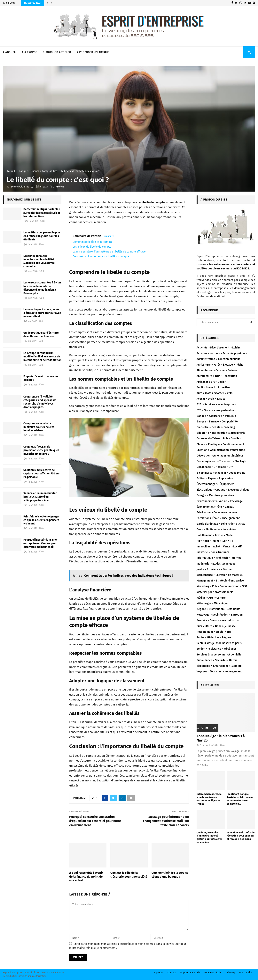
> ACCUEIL (10, 52)
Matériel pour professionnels (215, 592)
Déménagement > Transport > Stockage (221, 461)
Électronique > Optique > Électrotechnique (223, 490)
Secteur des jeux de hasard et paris (219, 643)
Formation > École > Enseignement (218, 518)
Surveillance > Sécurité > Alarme (217, 660)
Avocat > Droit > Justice (211, 399)
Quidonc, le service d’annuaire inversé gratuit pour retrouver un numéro (209, 837)
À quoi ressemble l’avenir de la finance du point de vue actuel (86, 877)
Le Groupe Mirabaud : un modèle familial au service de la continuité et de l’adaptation (42, 357)
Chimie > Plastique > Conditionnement (220, 444)
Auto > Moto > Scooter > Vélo (215, 393)
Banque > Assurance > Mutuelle (216, 416)
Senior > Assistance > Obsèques (217, 649)
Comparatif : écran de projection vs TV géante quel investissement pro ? (41, 450)
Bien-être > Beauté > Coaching (216, 427)
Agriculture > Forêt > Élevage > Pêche (220, 365)
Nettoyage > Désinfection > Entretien (220, 615)
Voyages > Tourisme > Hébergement (219, 672)
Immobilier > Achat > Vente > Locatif (219, 547)
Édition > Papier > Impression (215, 478)
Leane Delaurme (20, 187)
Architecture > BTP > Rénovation (217, 376)
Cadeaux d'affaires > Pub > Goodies (219, 439)
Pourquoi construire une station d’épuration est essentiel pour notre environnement (95, 821)
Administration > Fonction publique (219, 359)
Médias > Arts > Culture (211, 598)
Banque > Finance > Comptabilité (217, 422)
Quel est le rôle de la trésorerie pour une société (129, 875)
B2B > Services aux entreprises (216, 404)
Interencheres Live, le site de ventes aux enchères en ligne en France (209, 799)
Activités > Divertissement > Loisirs (219, 348)
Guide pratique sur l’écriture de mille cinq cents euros (41, 335)
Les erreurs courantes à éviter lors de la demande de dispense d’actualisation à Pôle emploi (42, 288)
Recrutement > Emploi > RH (214, 632)
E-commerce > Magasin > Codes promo (221, 473)
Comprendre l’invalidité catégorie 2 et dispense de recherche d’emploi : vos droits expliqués (40, 402)
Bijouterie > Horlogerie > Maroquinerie (221, 433)
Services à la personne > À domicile (219, 655)
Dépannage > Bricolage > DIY (215, 467)
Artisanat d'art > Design (211, 382)
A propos (159, 973)
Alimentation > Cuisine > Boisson (217, 370)
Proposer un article (190, 973)
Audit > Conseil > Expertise (213, 388)
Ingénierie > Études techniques (216, 564)
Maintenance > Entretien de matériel (220, 575)
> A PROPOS (30, 52)
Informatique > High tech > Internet (219, 558)
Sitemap (231, 973)
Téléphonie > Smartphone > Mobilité (219, 666)
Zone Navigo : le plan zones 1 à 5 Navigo (222, 738)
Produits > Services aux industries (218, 620)
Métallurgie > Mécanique (212, 603)
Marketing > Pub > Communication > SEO (222, 586)
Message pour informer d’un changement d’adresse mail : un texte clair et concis (166, 821)
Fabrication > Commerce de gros (217, 512)
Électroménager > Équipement (215, 484)
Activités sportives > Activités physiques (222, 353)
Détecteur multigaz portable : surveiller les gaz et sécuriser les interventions (42, 213)
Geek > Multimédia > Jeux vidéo (216, 529)
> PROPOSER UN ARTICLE (93, 52)
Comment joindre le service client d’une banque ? (170, 875)
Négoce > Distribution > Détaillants (218, 609)
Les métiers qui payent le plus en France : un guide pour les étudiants (42, 236)
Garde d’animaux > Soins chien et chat (221, 524)
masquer (109, 236)
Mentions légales (214, 973)
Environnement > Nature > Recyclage (220, 501)
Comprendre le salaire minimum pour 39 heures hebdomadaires (39, 427)
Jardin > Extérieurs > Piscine (214, 569)
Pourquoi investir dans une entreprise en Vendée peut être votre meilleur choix (40, 543)
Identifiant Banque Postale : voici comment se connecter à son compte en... (241, 799)
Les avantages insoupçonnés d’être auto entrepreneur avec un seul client (42, 313)
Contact (172, 973)
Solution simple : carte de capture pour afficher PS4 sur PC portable (42, 474)
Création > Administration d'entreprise (221, 450)
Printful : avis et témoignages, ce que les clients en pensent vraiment (42, 520)
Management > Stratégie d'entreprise (220, 581)
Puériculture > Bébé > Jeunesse (216, 626)
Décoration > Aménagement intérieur (220, 456)
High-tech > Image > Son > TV (215, 541)
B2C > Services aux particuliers (216, 410)
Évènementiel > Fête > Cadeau (215, 507)
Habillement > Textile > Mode (215, 535)
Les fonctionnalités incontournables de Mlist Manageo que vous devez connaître (39, 261)
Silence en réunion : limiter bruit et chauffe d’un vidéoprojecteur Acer (40, 497)
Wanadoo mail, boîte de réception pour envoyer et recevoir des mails (241, 836)
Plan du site (246, 973)
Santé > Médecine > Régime (214, 637)
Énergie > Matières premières (215, 495)
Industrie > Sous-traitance (213, 552)
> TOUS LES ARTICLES (57, 52)
